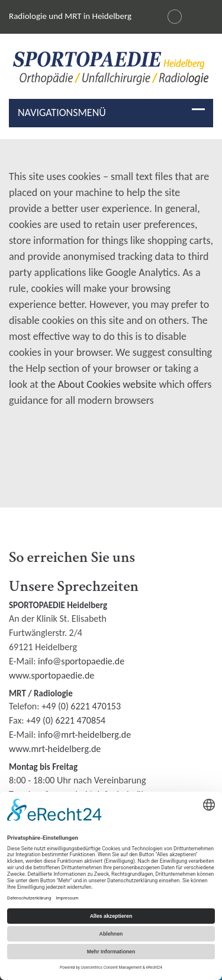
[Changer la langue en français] (175, 17)
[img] (111, 68)
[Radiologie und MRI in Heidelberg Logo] (111, 71)
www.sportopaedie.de (52, 675)
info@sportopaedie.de (81, 661)
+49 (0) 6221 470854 (66, 720)
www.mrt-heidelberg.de (55, 749)
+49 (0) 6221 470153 (81, 706)
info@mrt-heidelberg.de (84, 735)
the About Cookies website (99, 384)
